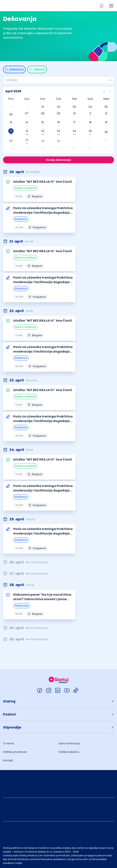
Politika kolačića (69, 752)
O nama (8, 743)
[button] (58, 701)
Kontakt (8, 760)
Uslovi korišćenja (69, 743)
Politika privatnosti (15, 752)
